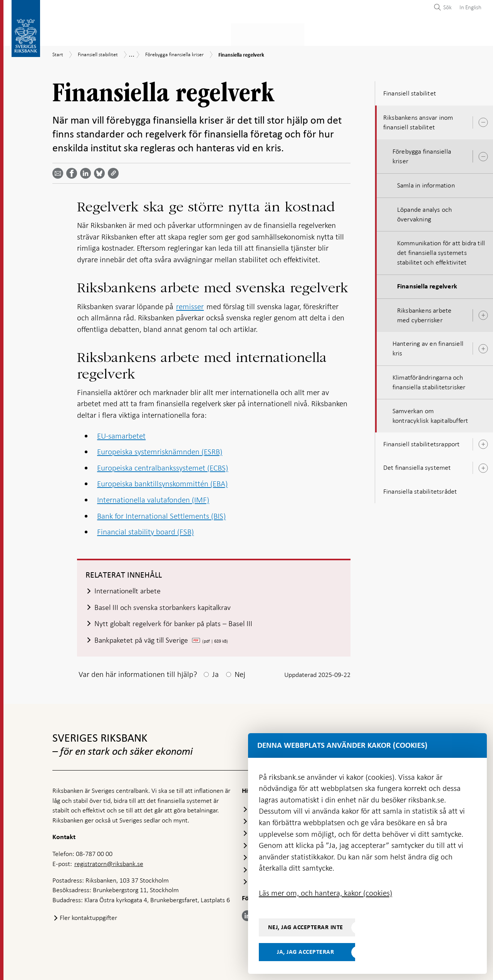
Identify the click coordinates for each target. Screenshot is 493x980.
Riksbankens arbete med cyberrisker (424, 313)
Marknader (331, 33)
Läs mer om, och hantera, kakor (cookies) (325, 893)
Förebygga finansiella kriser (422, 154)
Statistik (66, 33)
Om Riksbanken (455, 33)
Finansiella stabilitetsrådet (420, 489)
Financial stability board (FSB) (145, 529)
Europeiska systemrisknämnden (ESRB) (160, 449)
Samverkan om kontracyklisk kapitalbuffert (430, 413)
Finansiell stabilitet (272, 33)
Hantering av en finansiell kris (428, 346)
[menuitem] (469, 7)
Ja (215, 673)
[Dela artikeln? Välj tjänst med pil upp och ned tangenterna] (87, 171)
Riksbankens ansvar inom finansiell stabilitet (418, 120)
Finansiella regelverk (427, 284)
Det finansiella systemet (417, 466)
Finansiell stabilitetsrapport (422, 442)
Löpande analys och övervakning (425, 212)
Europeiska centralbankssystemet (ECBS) (163, 466)
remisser (190, 304)
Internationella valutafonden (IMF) (153, 498)
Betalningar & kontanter (131, 33)
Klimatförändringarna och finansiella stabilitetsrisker (429, 380)
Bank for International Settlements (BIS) (161, 514)
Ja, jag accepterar (305, 952)
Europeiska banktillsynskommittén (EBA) (162, 482)
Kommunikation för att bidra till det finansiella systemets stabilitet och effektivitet (441, 250)
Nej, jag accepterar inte (306, 927)
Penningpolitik (207, 33)
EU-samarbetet (121, 434)
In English (470, 7)
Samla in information (426, 183)
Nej (240, 673)
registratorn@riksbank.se (109, 863)
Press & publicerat (390, 33)
